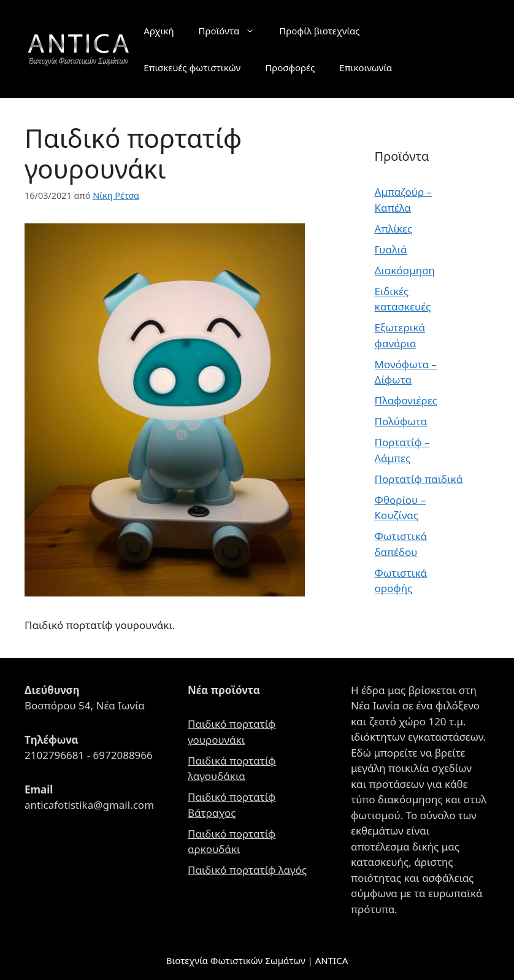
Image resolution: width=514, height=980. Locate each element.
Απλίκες (394, 229)
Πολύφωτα (401, 421)
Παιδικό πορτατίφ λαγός (247, 870)
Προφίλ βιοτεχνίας (319, 31)
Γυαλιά (391, 249)
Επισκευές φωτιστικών (192, 68)
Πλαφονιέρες (406, 400)
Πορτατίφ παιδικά (419, 479)
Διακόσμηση (405, 270)
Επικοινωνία (366, 68)
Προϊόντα (233, 31)
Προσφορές (290, 68)
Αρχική (159, 31)
